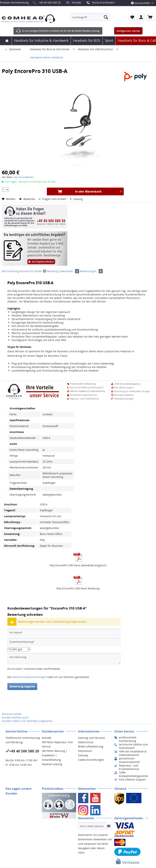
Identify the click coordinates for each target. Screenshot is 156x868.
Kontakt (76, 2)
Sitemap (83, 755)
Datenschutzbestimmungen (29, 677)
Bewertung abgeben (22, 686)
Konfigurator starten (128, 31)
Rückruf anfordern (104, 2)
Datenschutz (86, 742)
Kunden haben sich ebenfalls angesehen (27, 721)
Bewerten (27, 199)
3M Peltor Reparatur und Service (57, 744)
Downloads (70, 271)
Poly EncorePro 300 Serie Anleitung (78, 588)
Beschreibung (10, 271)
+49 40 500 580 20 (50, 2)
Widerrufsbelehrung (91, 746)
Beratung (51, 271)
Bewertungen (91, 271)
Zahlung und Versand (91, 738)
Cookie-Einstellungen (91, 760)
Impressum (85, 751)
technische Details (31, 271)
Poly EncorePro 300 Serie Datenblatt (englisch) (78, 565)
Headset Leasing (52, 764)
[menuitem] (90, 17)
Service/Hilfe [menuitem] (141, 3)
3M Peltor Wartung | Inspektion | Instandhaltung (55, 755)
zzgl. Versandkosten (24, 177)
